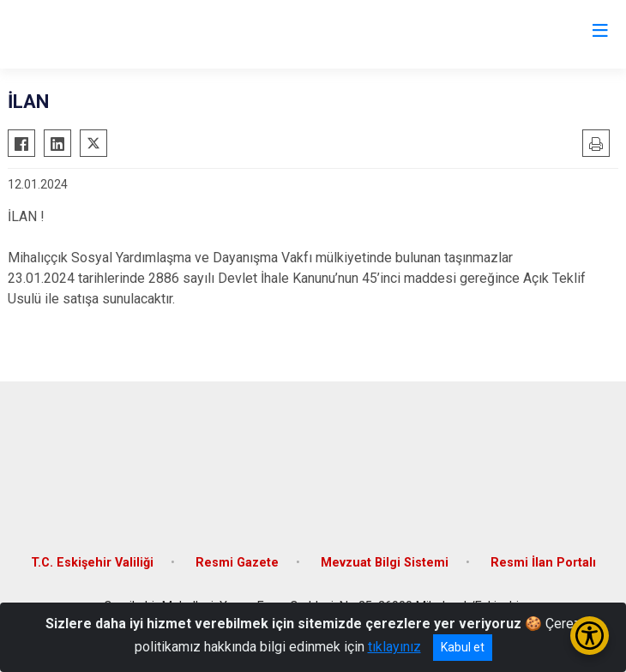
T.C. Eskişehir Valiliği (92, 563)
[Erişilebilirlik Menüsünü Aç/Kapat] (590, 636)
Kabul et (463, 647)
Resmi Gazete (237, 563)
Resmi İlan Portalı (543, 563)
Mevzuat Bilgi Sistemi (385, 563)
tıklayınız (394, 647)
